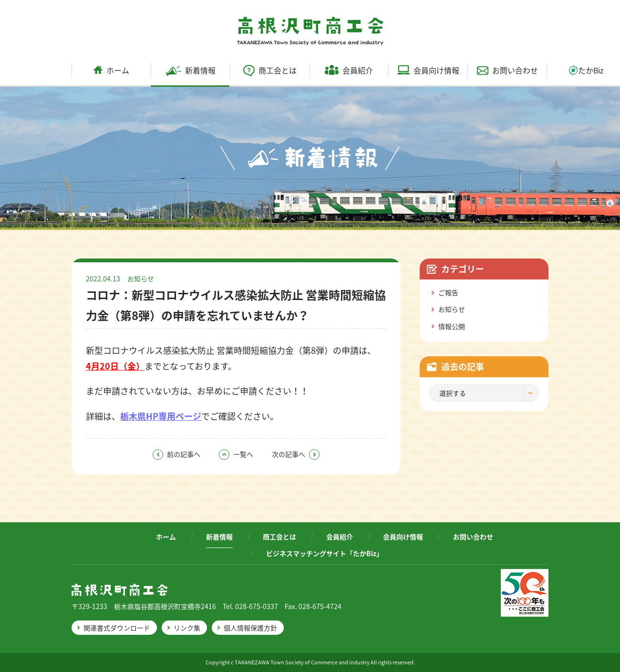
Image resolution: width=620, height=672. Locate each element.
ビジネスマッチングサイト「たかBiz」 (325, 553)
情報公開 (452, 326)
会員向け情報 (428, 70)
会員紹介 (349, 70)
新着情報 (191, 70)
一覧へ (236, 454)
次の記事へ (296, 454)
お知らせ (141, 279)
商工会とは (270, 70)
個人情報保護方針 (250, 628)
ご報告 (448, 292)
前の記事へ (176, 454)
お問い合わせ (507, 70)
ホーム (111, 70)
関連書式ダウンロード (117, 628)
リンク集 (187, 628)
